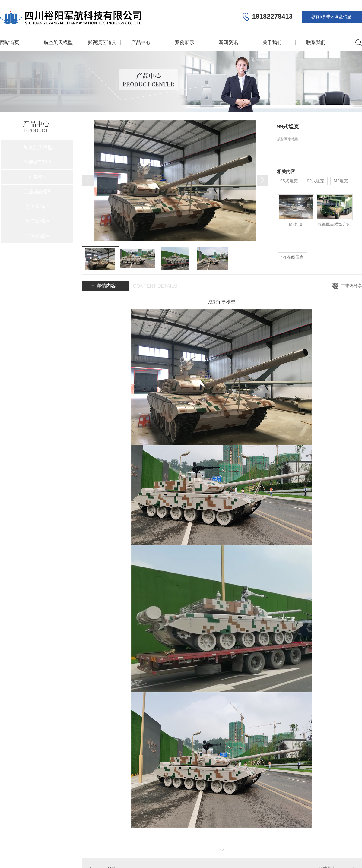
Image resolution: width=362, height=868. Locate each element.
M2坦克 (341, 181)
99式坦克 (316, 181)
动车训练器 (38, 221)
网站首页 (10, 42)
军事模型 (38, 177)
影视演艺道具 (102, 42)
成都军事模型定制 (334, 224)
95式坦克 (289, 181)
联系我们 (316, 42)
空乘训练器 (38, 206)
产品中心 (141, 42)
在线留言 (292, 257)
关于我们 (272, 42)
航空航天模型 (58, 42)
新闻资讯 (228, 42)
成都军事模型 (222, 302)
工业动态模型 (38, 192)
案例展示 (185, 42)
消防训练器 (38, 236)
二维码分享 (351, 286)
